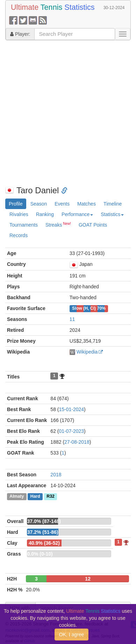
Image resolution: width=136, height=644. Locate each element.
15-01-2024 (71, 409)
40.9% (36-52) (44, 543)
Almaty (17, 497)
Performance (77, 214)
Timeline (113, 204)
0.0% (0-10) (40, 554)
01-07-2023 (71, 431)
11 (72, 319)
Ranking (45, 214)
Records (19, 235)
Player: (20, 34)
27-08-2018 (77, 442)
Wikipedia (87, 352)
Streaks (58, 224)
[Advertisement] (66, 113)
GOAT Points (93, 225)
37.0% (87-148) (44, 521)
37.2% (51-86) (43, 532)
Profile (16, 204)
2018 (56, 475)
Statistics (112, 214)
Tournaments (24, 225)
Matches (87, 204)
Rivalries (19, 214)
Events (62, 204)
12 (88, 579)
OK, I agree (72, 635)
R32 (50, 497)
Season (39, 204)
